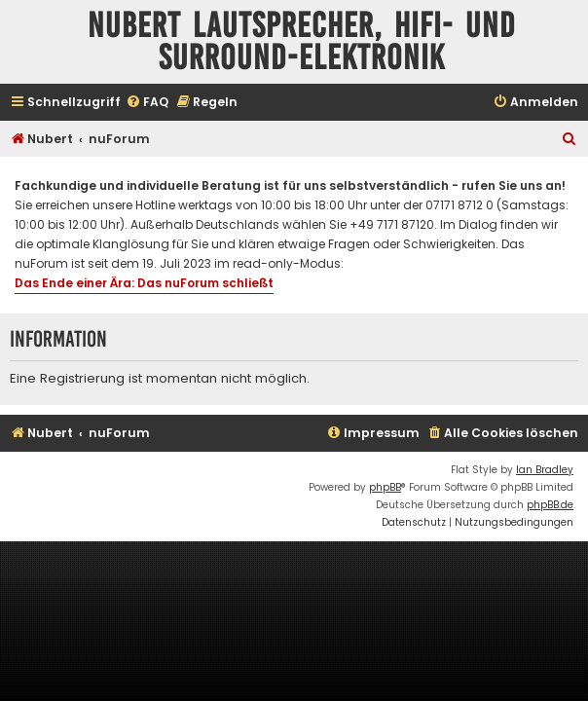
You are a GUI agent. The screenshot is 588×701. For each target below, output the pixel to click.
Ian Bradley (545, 470)
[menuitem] (147, 103)
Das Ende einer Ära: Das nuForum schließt (144, 283)
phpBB (385, 487)
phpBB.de (550, 505)
